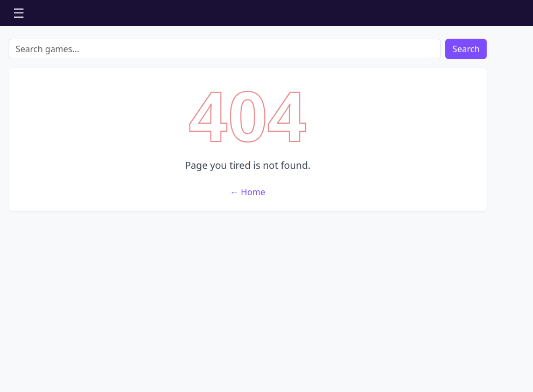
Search (466, 49)
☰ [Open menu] (19, 13)
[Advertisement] (248, 300)
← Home (248, 192)
